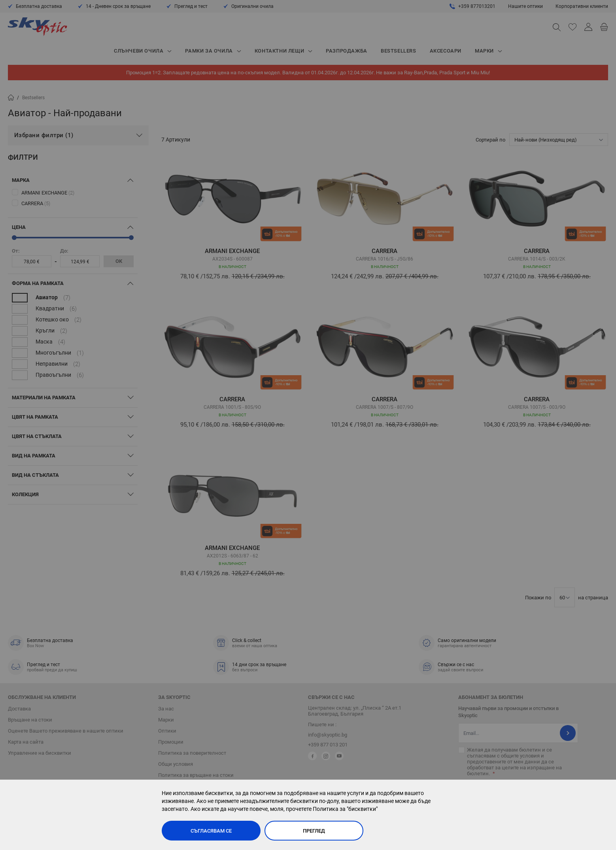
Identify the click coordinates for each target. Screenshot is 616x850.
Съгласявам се (211, 831)
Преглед (314, 831)
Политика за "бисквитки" (345, 809)
